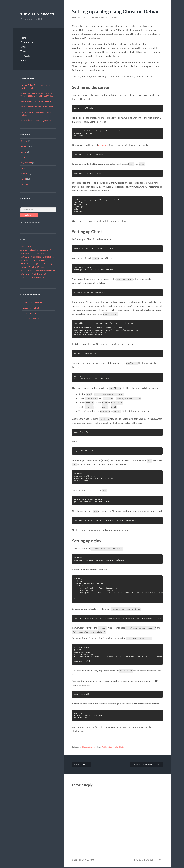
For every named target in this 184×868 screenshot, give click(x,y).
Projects (24, 173)
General (24, 146)
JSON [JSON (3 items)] (24, 268)
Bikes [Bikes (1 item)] (45, 258)
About (23, 65)
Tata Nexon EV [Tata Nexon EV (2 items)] (28, 279)
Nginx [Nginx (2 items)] (35, 272)
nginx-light (104, 145)
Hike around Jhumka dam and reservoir (37, 106)
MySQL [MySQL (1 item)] (25, 272)
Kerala (27, 60)
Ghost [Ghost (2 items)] (25, 265)
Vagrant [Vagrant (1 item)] (25, 282)
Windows (24, 189)
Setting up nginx (32, 318)
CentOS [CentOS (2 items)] (25, 261)
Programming (27, 47)
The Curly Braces (31, 16)
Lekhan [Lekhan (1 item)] (34, 268)
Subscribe (29, 219)
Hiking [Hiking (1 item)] (34, 265)
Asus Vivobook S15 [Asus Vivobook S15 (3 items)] (30, 258)
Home (23, 42)
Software (24, 178)
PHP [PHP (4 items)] (24, 275)
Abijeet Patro (100, 17)
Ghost (112, 746)
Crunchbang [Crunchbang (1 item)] (38, 261)
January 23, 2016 (81, 17)
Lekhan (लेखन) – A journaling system (36, 125)
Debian (106, 746)
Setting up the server (34, 307)
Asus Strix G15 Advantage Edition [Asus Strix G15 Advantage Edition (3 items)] (36, 255)
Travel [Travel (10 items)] (42, 279)
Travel (23, 56)
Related (35, 323)
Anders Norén (149, 861)
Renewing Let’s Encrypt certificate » (145, 764)
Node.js (124, 746)
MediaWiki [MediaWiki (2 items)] (46, 268)
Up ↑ (160, 861)
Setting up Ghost (32, 312)
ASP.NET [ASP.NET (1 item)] (26, 251)
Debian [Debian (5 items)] (50, 261)
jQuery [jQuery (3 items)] (44, 265)
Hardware (25, 151)
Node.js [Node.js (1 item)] (45, 272)
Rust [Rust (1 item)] (32, 275)
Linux (23, 51)
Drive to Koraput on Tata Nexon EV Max (37, 111)
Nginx (118, 746)
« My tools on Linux (83, 764)
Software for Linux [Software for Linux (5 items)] (46, 275)
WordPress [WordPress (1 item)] (38, 282)
